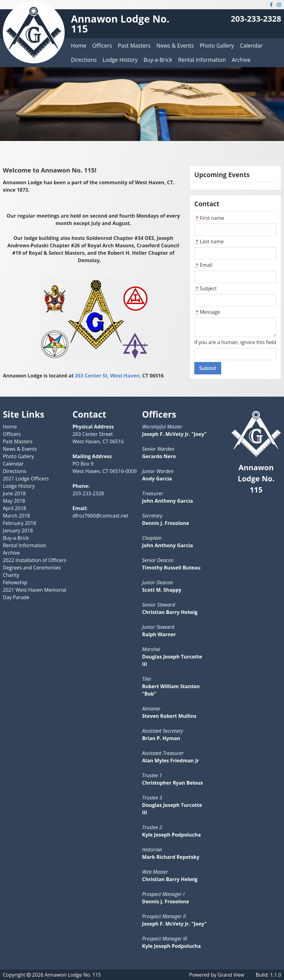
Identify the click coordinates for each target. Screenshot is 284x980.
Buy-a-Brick (158, 60)
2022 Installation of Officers (34, 560)
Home (79, 45)
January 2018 (18, 530)
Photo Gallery (217, 45)
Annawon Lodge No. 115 (120, 24)
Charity (11, 575)
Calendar (252, 45)
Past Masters (134, 45)
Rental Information (202, 60)
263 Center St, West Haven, (108, 376)
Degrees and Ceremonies (32, 568)
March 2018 (16, 516)
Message (207, 312)
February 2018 (19, 523)
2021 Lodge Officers (26, 479)
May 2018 (14, 501)
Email (203, 265)
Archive (241, 60)
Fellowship (15, 582)
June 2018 (14, 493)
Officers (102, 45)
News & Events (175, 45)
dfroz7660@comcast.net (100, 516)
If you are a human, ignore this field (235, 342)
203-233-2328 (256, 19)
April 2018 (14, 508)
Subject (206, 288)
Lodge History (120, 60)
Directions (84, 60)
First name (209, 218)
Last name (209, 241)
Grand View (231, 975)
